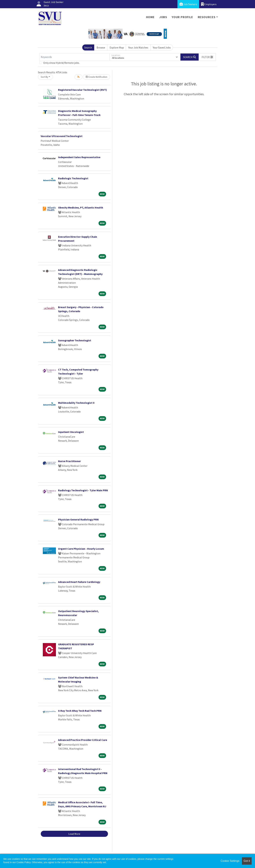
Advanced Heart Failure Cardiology (79, 582)
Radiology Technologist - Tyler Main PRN (83, 490)
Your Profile (182, 17)
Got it (247, 861)
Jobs (163, 17)
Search (88, 47)
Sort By (44, 77)
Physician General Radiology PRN (78, 519)
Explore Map (117, 47)
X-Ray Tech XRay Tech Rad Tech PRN (80, 711)
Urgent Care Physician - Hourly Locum (81, 549)
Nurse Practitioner (69, 461)
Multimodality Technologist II (76, 403)
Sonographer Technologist (75, 340)
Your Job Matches (138, 47)
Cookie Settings (230, 861)
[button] (207, 57)
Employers (209, 4)
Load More (74, 834)
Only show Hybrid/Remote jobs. (61, 63)
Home (150, 17)
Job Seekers (188, 4)
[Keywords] (75, 57)
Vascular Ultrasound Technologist (62, 136)
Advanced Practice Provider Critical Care (83, 740)
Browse (101, 47)
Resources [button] (207, 17)
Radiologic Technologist (73, 178)
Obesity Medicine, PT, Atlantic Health (81, 207)
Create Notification (97, 77)
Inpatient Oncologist (71, 432)
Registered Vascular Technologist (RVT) (83, 90)
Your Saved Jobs (162, 47)
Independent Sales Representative (79, 157)
